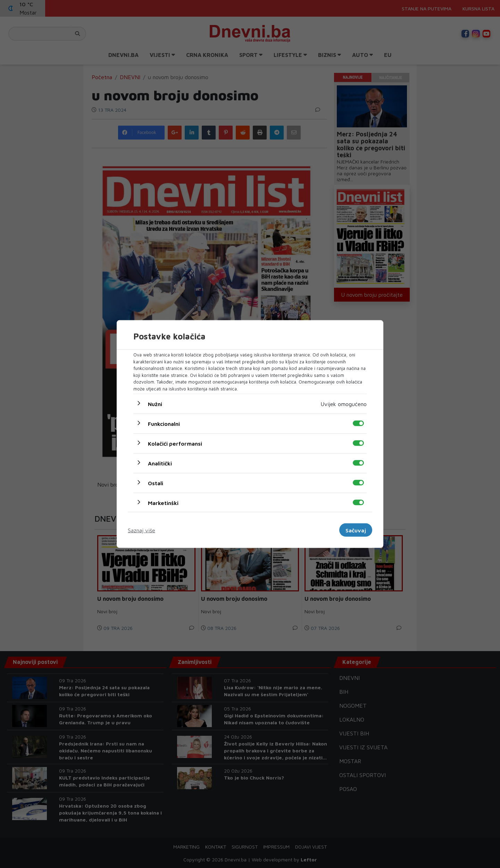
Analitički (160, 463)
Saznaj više (141, 530)
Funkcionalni (164, 424)
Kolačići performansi (175, 444)
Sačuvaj (356, 530)
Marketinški (163, 503)
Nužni (155, 404)
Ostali (156, 483)
